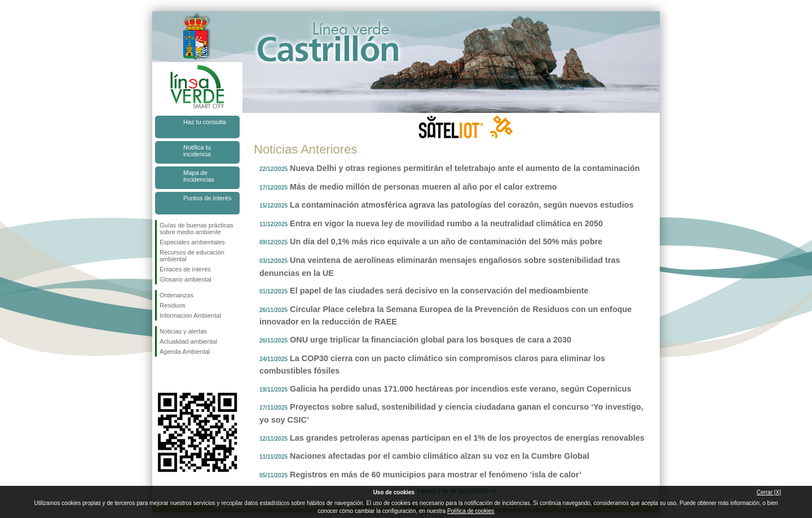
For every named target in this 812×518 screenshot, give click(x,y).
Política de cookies (471, 511)
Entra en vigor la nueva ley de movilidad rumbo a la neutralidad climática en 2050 (446, 223)
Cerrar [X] (769, 492)
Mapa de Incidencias (199, 176)
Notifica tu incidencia (197, 151)
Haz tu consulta (205, 122)
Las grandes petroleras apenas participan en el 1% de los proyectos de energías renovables (467, 438)
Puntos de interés (208, 198)
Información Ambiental (190, 315)
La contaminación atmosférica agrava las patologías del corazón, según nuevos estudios (462, 205)
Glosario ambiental (186, 279)
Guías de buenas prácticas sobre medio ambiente (197, 229)
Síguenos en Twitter (180, 375)
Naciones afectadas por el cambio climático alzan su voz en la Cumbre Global (440, 456)
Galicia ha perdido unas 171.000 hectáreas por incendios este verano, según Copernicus (460, 389)
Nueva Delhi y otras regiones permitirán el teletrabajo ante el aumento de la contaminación (465, 168)
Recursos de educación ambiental (192, 256)
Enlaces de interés (185, 269)
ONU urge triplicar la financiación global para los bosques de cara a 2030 (431, 340)
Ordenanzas (176, 295)
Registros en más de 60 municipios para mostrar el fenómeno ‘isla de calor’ (436, 475)
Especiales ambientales (192, 242)
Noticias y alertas (183, 331)
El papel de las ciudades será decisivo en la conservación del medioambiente (439, 291)
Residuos (173, 305)
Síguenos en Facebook (162, 375)
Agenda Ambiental (185, 352)
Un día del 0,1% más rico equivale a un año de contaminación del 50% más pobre (446, 242)
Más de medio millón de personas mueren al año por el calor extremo (423, 187)
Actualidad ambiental (188, 341)
